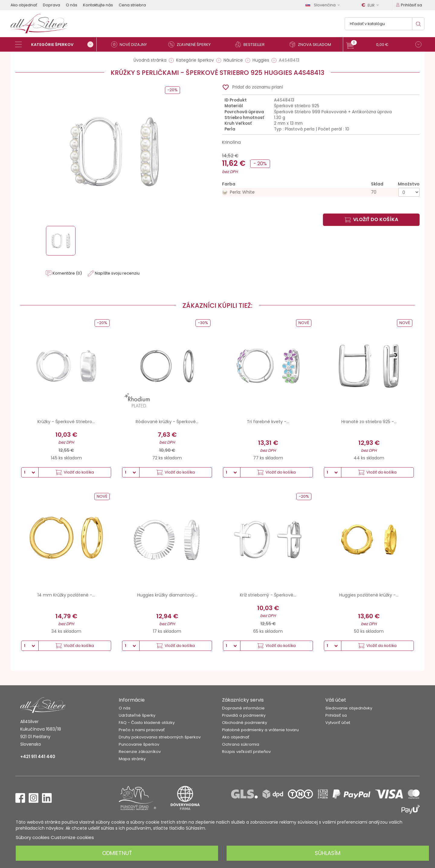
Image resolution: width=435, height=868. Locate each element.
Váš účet (336, 700)
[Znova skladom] (313, 44)
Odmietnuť (117, 853)
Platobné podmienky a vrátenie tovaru (260, 730)
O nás (72, 5)
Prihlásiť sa (336, 715)
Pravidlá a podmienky (244, 715)
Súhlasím (328, 853)
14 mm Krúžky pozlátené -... (66, 595)
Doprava (52, 5)
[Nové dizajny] (131, 44)
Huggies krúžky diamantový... (167, 595)
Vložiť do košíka (371, 219)
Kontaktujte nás (98, 5)
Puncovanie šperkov (139, 744)
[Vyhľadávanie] (385, 24)
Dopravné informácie (243, 708)
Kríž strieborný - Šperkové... (268, 595)
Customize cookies (72, 837)
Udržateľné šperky (137, 715)
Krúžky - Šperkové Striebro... (66, 422)
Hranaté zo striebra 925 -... (369, 422)
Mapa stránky (132, 759)
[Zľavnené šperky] (192, 44)
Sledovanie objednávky (349, 708)
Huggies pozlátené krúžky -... (369, 595)
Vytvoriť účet (338, 723)
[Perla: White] (321, 192)
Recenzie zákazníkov (140, 752)
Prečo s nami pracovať (142, 730)
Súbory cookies (33, 837)
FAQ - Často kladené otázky (147, 723)
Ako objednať (24, 5)
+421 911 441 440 (38, 757)
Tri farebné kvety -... (268, 422)
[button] (384, 45)
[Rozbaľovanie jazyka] (324, 5)
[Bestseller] (252, 44)
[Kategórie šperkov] (56, 44)
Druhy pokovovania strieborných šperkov (160, 737)
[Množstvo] (409, 192)
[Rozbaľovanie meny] (371, 5)
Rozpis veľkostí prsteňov (246, 752)
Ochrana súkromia (241, 744)
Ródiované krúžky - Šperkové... (167, 422)
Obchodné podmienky (245, 723)
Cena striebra (132, 5)
